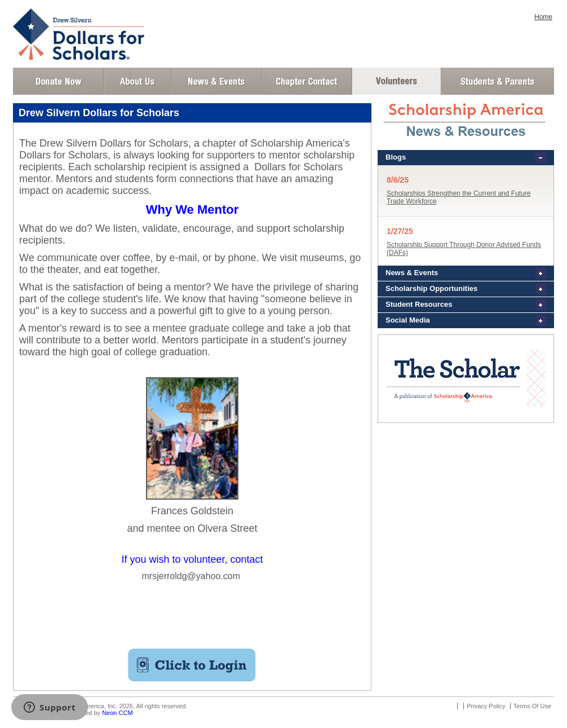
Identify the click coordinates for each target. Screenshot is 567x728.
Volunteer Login (396, 81)
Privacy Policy (486, 706)
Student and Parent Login (497, 81)
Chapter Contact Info (307, 81)
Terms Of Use (532, 706)
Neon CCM (117, 713)
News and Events (216, 81)
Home (543, 17)
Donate (58, 81)
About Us (138, 81)
